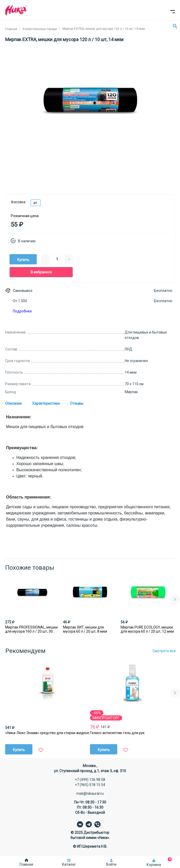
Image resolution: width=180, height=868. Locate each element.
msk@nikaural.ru (90, 793)
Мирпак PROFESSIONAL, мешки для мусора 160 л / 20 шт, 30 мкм (31, 629)
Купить (23, 260)
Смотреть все (164, 651)
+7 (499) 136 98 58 (90, 780)
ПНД (129, 349)
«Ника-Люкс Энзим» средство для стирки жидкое (47, 733)
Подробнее (22, 311)
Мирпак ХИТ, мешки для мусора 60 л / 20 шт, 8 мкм (85, 629)
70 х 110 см (134, 384)
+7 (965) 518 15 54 (90, 785)
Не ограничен (136, 361)
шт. (36, 203)
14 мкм (131, 372)
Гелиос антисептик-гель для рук (117, 733)
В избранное (41, 272)
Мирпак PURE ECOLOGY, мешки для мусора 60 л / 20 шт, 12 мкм (147, 629)
